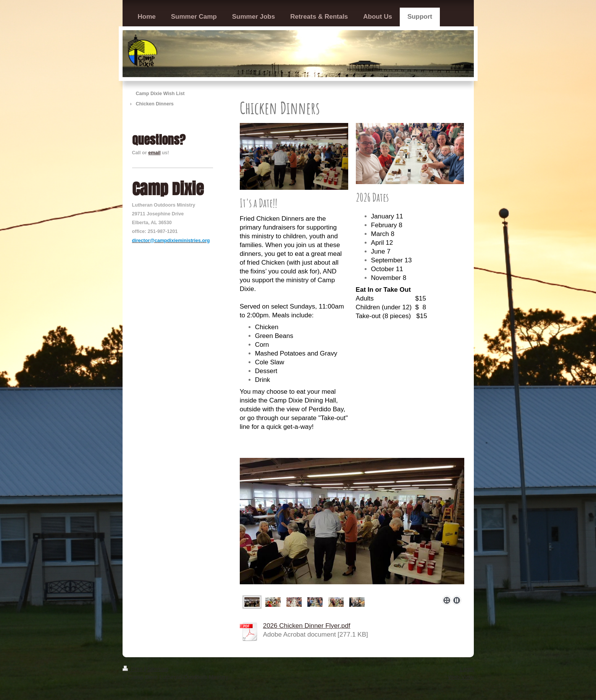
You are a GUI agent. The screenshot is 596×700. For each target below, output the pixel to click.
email (154, 153)
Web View (461, 677)
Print (133, 669)
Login (467, 669)
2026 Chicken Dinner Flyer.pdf (307, 626)
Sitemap (158, 669)
